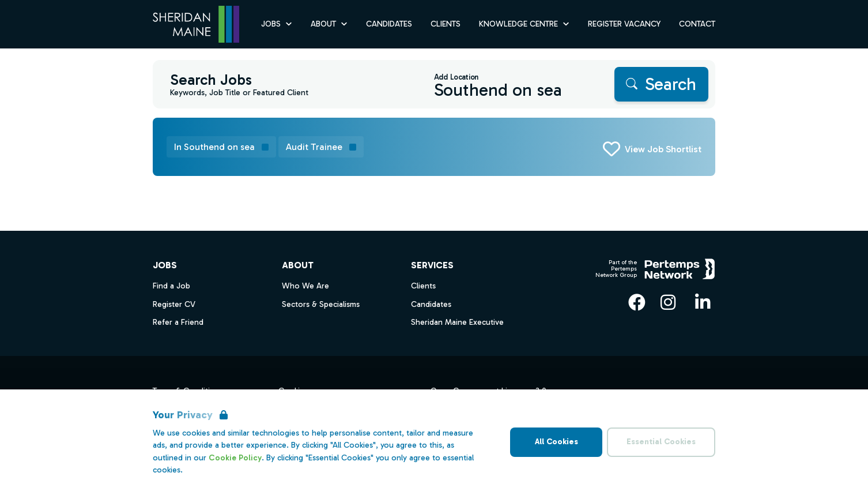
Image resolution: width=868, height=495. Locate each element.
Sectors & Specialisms (321, 304)
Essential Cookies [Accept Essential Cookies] (661, 442)
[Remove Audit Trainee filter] (321, 147)
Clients (423, 286)
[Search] (661, 84)
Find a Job (171, 286)
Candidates (431, 304)
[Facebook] (637, 302)
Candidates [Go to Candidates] (389, 24)
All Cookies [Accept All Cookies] (556, 442)
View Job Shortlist (663, 149)
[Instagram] (668, 302)
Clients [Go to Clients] (446, 24)
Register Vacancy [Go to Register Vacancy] (624, 24)
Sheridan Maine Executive (457, 322)
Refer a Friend (178, 322)
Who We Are (305, 286)
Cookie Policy (235, 458)
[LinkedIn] (703, 302)
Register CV (174, 304)
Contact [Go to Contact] (697, 24)
